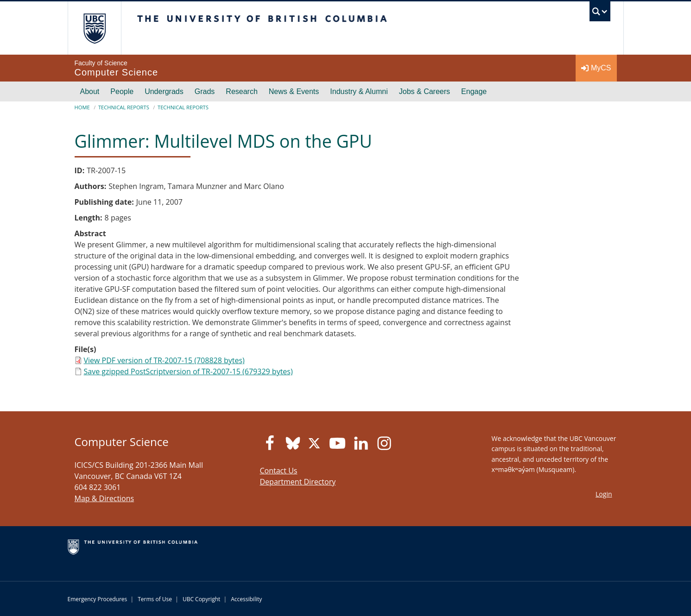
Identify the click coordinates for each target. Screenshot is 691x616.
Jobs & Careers (425, 91)
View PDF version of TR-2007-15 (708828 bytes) (164, 360)
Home (82, 107)
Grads (205, 91)
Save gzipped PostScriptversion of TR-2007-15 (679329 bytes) (188, 371)
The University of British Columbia (94, 28)
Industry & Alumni (359, 91)
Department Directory (298, 482)
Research (241, 91)
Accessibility (246, 599)
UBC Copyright (201, 599)
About (90, 91)
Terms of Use (155, 599)
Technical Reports (124, 107)
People (122, 91)
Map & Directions (105, 498)
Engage (474, 91)
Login (604, 494)
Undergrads (164, 91)
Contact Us (279, 471)
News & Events (294, 91)
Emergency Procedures (98, 599)
